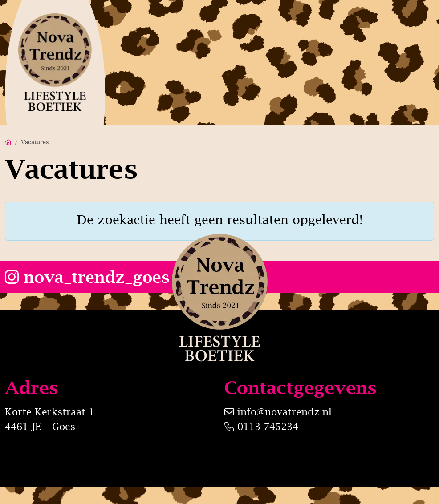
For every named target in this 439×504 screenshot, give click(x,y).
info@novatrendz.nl (285, 412)
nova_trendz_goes (87, 277)
